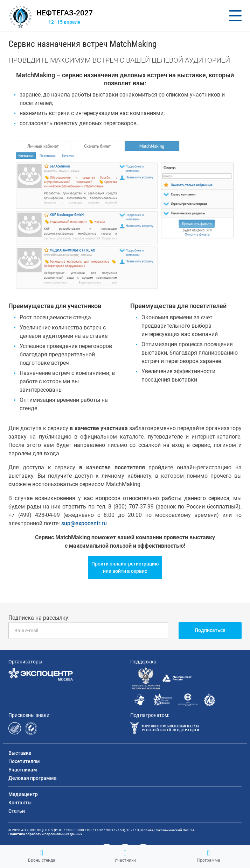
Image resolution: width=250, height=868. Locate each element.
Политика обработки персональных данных (45, 834)
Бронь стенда (42, 856)
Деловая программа (33, 778)
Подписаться (210, 630)
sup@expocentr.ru (84, 523)
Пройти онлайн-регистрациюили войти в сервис (125, 567)
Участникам (23, 770)
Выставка (20, 753)
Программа (209, 856)
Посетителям (24, 761)
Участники (125, 856)
